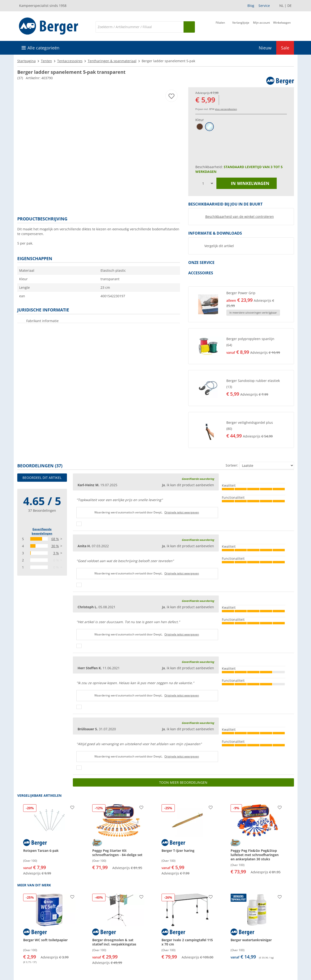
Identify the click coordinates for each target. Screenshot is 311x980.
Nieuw (265, 48)
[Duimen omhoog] (79, 524)
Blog (251, 6)
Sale (285, 48)
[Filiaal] (220, 26)
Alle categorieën (43, 48)
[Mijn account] (261, 26)
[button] (241, 304)
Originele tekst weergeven (182, 512)
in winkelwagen (246, 183)
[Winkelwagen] (282, 26)
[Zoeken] (140, 27)
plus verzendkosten (226, 109)
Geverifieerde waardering (198, 479)
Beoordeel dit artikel (42, 478)
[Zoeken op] (189, 27)
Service (264, 6)
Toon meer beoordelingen (183, 782)
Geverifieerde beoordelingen (42, 531)
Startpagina (26, 61)
